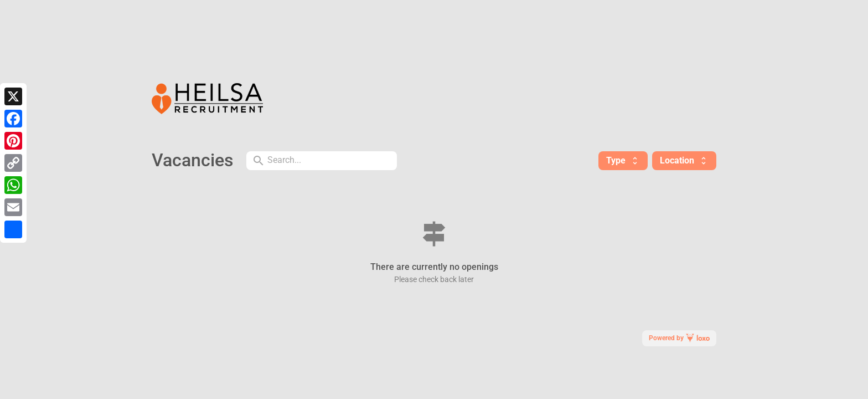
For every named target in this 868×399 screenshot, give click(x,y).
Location (684, 160)
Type (623, 160)
